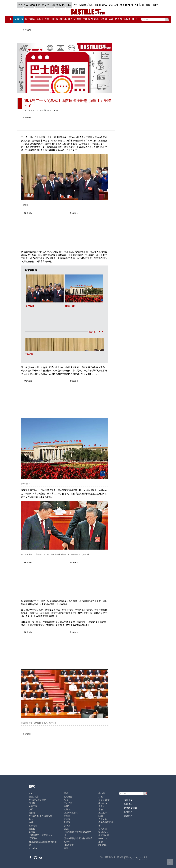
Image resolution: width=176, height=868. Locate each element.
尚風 (31, 822)
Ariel (31, 793)
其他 (134, 19)
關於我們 (128, 816)
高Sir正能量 (104, 800)
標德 (66, 848)
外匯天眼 (33, 806)
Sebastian (103, 803)
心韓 (90, 5)
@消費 (118, 19)
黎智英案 (30, 19)
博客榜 (127, 19)
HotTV (154, 5)
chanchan (33, 848)
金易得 (67, 822)
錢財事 (63, 19)
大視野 (103, 19)
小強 (101, 809)
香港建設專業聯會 (37, 800)
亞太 (75, 5)
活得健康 (33, 838)
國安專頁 (23, 5)
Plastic (97, 5)
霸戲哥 (32, 813)
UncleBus (103, 832)
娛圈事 (82, 5)
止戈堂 (102, 806)
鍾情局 (32, 803)
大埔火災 (19, 19)
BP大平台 (35, 5)
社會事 (46, 19)
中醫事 (86, 19)
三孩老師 (33, 826)
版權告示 (128, 800)
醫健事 (95, 19)
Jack (31, 819)
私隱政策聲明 (130, 808)
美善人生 (114, 5)
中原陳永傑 (104, 835)
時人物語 (68, 803)
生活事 (135, 5)
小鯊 (31, 809)
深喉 (66, 793)
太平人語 (103, 819)
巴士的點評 (34, 797)
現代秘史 (68, 797)
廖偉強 (67, 826)
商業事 (78, 19)
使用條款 (128, 804)
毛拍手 (102, 793)
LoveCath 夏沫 (71, 813)
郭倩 (66, 800)
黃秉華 (67, 816)
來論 (101, 842)
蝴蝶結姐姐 (69, 845)
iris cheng (103, 845)
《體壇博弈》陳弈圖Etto (40, 835)
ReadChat (103, 838)
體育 (105, 5)
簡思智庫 (103, 829)
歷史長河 (125, 5)
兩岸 (111, 19)
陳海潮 (67, 842)
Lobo (101, 816)
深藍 (101, 797)
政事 (38, 19)
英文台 (45, 5)
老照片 (32, 832)
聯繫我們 (128, 812)
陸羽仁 (67, 806)
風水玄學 (103, 813)
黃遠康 (67, 819)
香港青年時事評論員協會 (40, 816)
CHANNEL (65, 5)
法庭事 (54, 19)
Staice (67, 829)
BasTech (145, 5)
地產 (70, 19)
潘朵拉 (32, 829)
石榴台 (54, 5)
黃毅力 (67, 809)
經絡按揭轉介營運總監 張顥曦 (78, 838)
